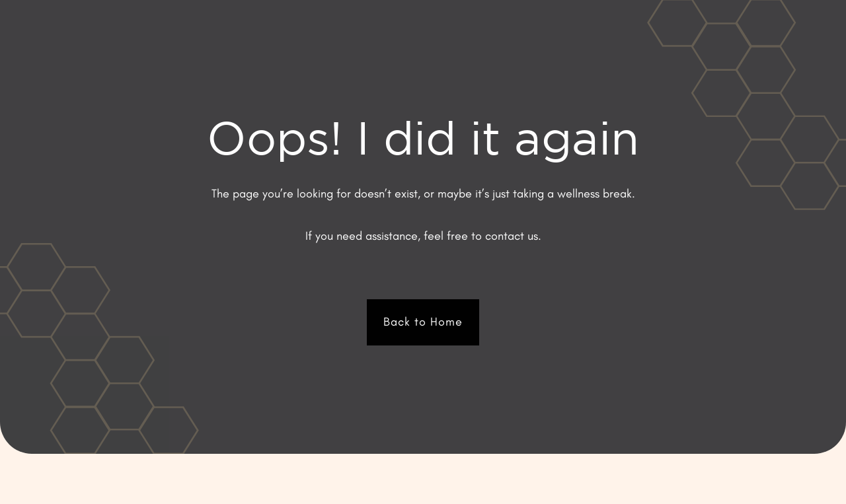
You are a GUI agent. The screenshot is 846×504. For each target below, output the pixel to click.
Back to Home (423, 322)
